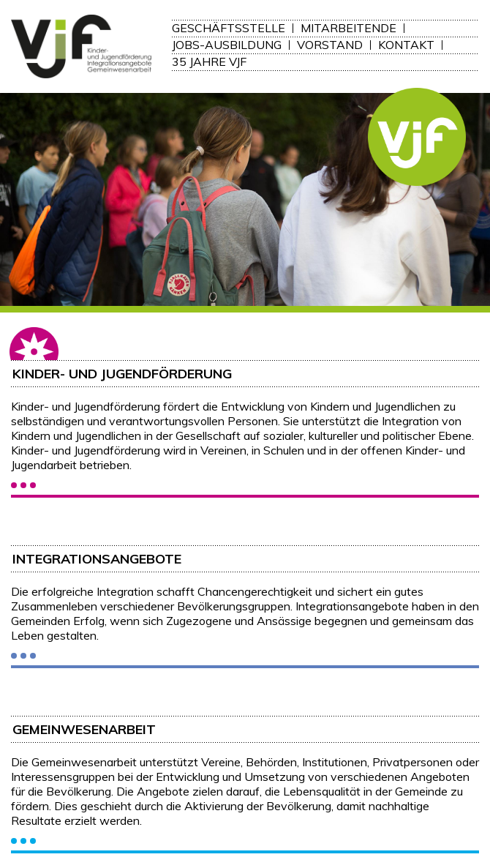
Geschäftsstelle (229, 28)
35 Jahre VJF (209, 62)
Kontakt (406, 45)
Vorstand (330, 45)
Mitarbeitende (348, 28)
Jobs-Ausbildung (227, 45)
